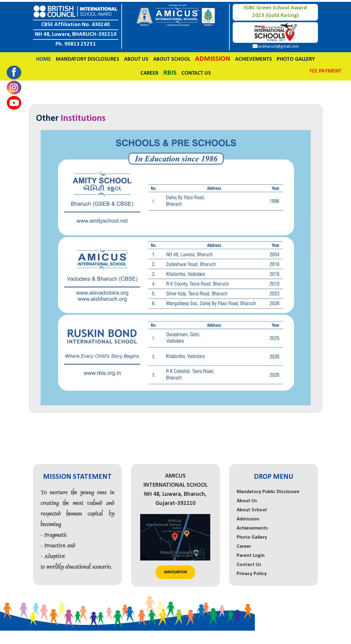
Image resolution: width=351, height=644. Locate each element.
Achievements (253, 58)
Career (149, 72)
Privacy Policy (252, 572)
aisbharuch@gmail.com (278, 45)
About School (172, 58)
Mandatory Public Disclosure (268, 490)
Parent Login (251, 554)
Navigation (175, 570)
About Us (136, 58)
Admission (248, 518)
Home (44, 58)
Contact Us (196, 72)
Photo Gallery (296, 58)
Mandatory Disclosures (88, 58)
